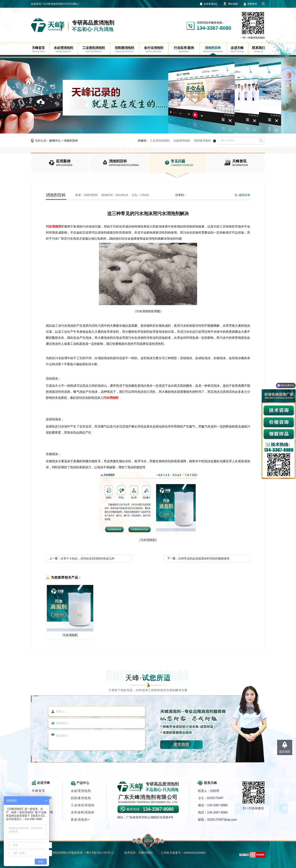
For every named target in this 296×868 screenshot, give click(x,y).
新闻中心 (55, 141)
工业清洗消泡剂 (160, 141)
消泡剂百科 (71, 141)
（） (100, 853)
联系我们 (39, 819)
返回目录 (244, 195)
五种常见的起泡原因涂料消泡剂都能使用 (204, 558)
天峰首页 (39, 791)
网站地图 (233, 4)
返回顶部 (285, 752)
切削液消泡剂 (202, 141)
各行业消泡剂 (42, 798)
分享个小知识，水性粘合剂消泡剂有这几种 (87, 558)
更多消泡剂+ (80, 820)
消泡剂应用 (40, 805)
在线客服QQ (210, 4)
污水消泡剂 (54, 226)
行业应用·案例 (42, 812)
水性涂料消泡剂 (83, 812)
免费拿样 (252, 4)
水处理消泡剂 (182, 141)
